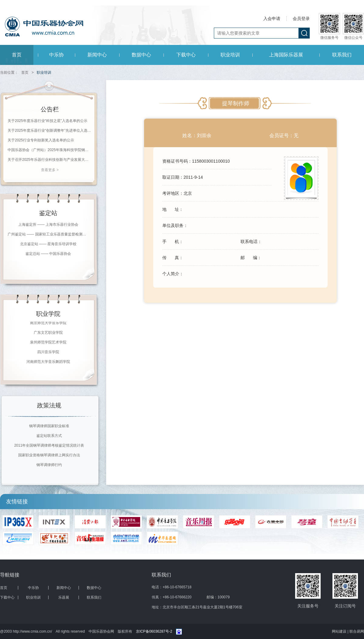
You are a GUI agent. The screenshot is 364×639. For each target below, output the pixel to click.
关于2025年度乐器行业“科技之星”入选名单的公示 (47, 121)
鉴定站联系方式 (49, 436)
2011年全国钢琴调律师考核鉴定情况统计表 (49, 445)
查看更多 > (50, 170)
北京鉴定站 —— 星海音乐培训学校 (48, 244)
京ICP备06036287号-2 (154, 631)
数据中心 (141, 55)
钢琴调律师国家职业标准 (49, 426)
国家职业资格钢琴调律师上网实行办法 (49, 455)
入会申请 (272, 19)
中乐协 (56, 55)
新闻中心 (97, 55)
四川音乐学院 (48, 353)
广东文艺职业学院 (48, 333)
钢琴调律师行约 (49, 465)
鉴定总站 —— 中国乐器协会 (48, 254)
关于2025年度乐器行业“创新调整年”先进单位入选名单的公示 (50, 130)
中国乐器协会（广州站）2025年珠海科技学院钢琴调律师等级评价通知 (50, 150)
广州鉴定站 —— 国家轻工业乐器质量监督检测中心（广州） (48, 234)
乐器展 (64, 597)
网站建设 (340, 631)
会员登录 (301, 19)
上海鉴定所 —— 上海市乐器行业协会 (48, 225)
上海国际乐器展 (286, 55)
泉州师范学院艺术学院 (48, 343)
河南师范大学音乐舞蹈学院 (48, 362)
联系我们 (342, 55)
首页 (17, 55)
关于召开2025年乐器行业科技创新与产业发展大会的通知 (50, 160)
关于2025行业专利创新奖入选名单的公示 (41, 140)
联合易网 (357, 631)
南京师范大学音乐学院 (48, 323)
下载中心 (186, 55)
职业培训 (230, 55)
